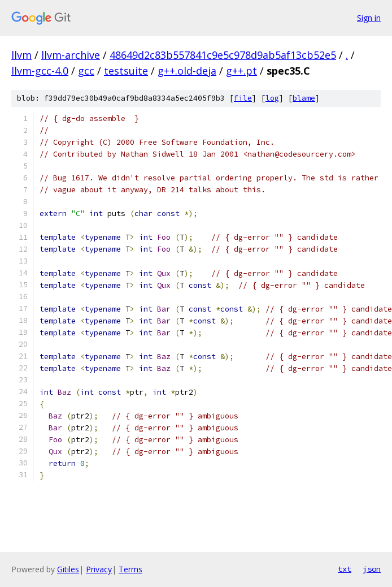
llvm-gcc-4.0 (40, 71)
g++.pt (241, 71)
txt (345, 569)
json (372, 569)
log (272, 98)
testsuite (126, 71)
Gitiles (68, 569)
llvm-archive (71, 55)
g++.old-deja (187, 71)
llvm (21, 55)
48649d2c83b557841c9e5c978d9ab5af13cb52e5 (223, 55)
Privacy (99, 569)
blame (304, 98)
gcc (86, 71)
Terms (130, 569)
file (243, 98)
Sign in (369, 18)
